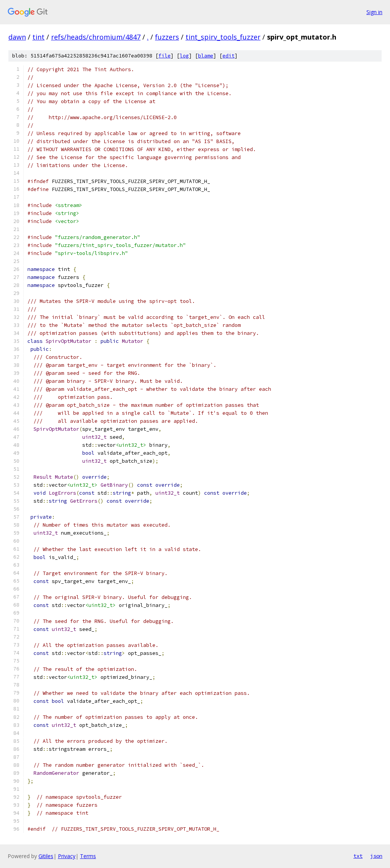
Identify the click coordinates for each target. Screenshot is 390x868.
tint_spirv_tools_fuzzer (223, 37)
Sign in (374, 12)
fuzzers (167, 37)
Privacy (67, 856)
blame (206, 56)
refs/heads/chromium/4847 (96, 37)
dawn (17, 37)
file (165, 56)
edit (229, 56)
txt (358, 856)
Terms (88, 856)
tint (38, 37)
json (376, 856)
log (184, 56)
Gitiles (46, 856)
